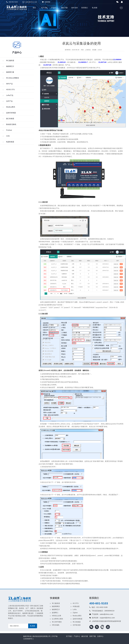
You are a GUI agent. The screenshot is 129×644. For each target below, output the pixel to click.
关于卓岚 (44, 8)
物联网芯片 (56, 610)
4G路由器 (76, 606)
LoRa (75, 610)
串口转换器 (77, 622)
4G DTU (76, 603)
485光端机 (56, 625)
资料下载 (93, 636)
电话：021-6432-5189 (100, 607)
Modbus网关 (77, 616)
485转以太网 (56, 616)
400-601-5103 (99, 603)
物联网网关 (56, 606)
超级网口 (55, 613)
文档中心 (100, 636)
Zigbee (75, 613)
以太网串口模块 (58, 619)
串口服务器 (56, 603)
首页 (34, 8)
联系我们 (85, 8)
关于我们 (69, 636)
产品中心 (54, 8)
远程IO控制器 (77, 619)
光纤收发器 (77, 625)
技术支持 (75, 8)
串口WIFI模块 (57, 622)
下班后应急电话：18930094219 (103, 611)
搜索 (95, 8)
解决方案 (65, 8)
